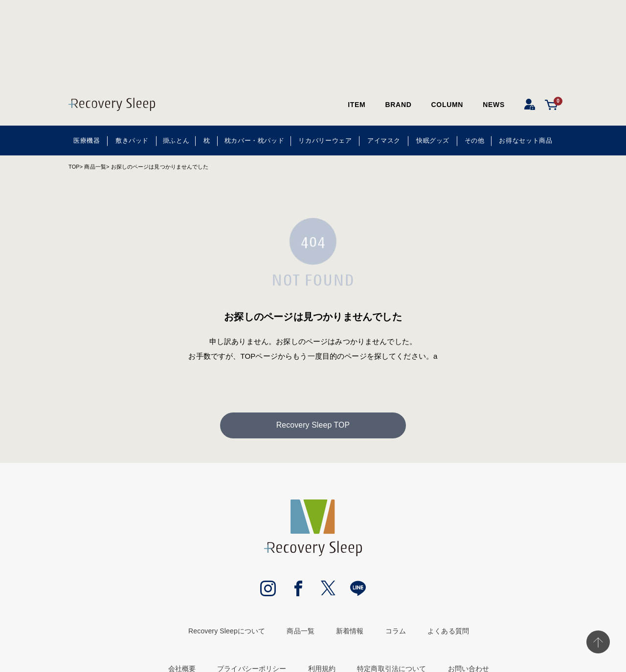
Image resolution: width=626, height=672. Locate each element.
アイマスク (384, 141)
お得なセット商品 (525, 141)
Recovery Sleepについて (227, 632)
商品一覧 (95, 167)
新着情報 (350, 632)
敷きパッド (132, 141)
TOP (74, 167)
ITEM (357, 105)
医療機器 (87, 141)
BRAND (398, 105)
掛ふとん (176, 141)
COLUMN (447, 105)
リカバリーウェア (325, 141)
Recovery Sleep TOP (313, 426)
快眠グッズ (433, 141)
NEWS (494, 105)
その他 (475, 141)
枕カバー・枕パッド (255, 141)
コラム (396, 632)
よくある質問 (448, 632)
